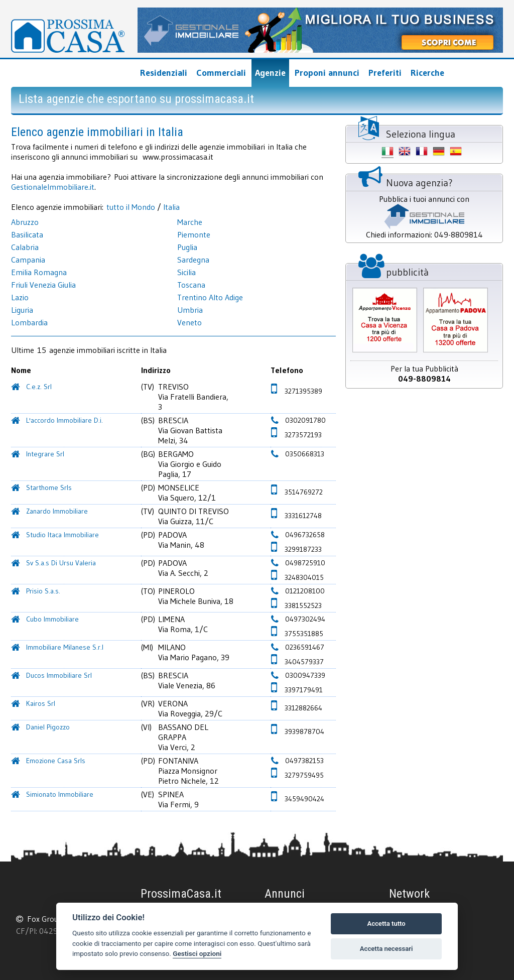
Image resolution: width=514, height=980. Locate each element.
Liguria (22, 310)
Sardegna (193, 260)
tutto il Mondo (131, 207)
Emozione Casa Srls (56, 761)
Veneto (189, 322)
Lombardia (29, 322)
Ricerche (427, 73)
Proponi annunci (327, 73)
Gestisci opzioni (197, 953)
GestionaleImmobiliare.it (53, 187)
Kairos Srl (41, 703)
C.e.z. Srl (39, 387)
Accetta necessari (387, 949)
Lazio (20, 297)
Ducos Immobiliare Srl (59, 675)
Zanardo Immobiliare (57, 511)
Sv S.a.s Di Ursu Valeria (61, 563)
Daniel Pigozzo (48, 727)
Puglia (187, 247)
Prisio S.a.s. (43, 591)
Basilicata (27, 234)
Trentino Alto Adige (210, 297)
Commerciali (221, 73)
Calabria (25, 247)
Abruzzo (25, 222)
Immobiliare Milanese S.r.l (65, 647)
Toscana (191, 285)
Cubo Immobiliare (52, 619)
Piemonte (194, 234)
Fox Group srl (50, 919)
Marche (190, 222)
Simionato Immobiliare (60, 794)
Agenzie (270, 73)
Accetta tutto (386, 924)
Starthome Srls (49, 487)
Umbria (190, 310)
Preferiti (385, 73)
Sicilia (186, 272)
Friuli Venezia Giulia (43, 285)
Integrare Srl (45, 454)
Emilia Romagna (39, 272)
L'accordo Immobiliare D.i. (65, 420)
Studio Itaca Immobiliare (62, 535)
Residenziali (164, 73)
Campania (28, 260)
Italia (171, 207)
